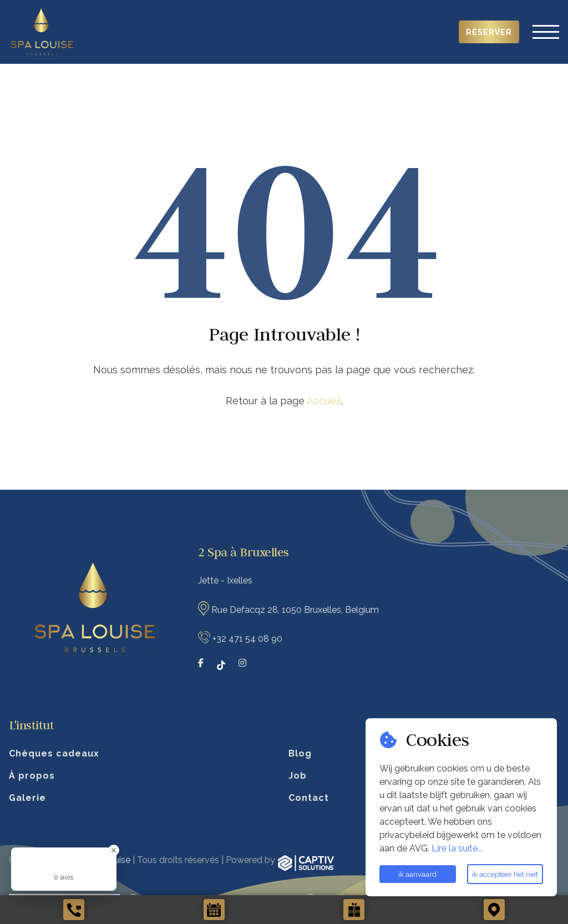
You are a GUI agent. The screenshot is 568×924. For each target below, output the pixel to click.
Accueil (324, 401)
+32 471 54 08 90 (247, 639)
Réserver (489, 32)
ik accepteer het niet (505, 874)
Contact (309, 798)
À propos (32, 776)
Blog (300, 753)
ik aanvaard (417, 874)
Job (298, 776)
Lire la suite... (457, 848)
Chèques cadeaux (54, 753)
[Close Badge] (114, 850)
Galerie (27, 798)
